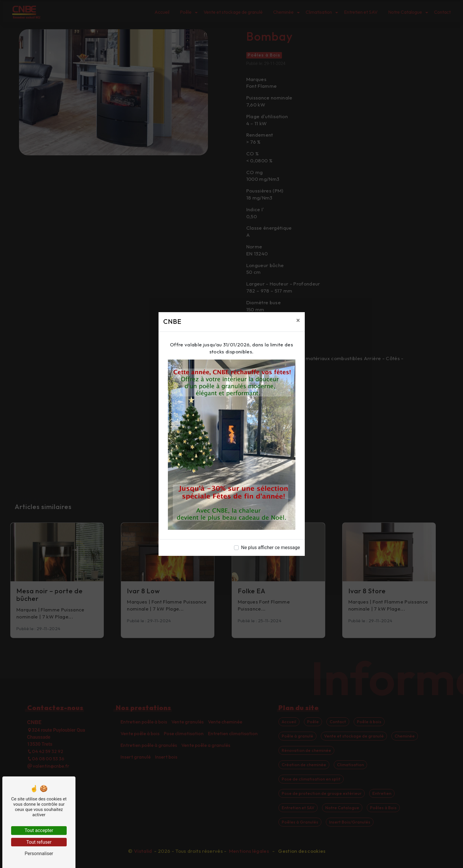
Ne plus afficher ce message (270, 548)
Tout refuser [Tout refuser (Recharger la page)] (39, 842)
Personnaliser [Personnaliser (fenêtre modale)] (39, 854)
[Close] (298, 320)
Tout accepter (39, 830)
